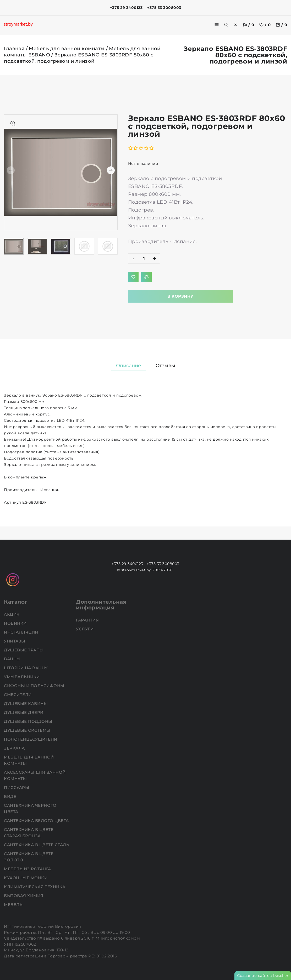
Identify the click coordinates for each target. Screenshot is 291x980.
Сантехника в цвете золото (29, 857)
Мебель (14, 905)
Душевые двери (24, 712)
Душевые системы (28, 730)
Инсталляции (22, 632)
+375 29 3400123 (126, 8)
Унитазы (15, 641)
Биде (11, 796)
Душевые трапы (24, 650)
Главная (14, 49)
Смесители (18, 695)
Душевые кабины (26, 704)
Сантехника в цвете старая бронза (29, 833)
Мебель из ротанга (28, 869)
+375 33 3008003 (164, 8)
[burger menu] (217, 25)
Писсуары (17, 787)
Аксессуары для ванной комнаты (35, 775)
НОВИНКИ (16, 623)
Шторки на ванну (26, 668)
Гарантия (88, 620)
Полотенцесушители (31, 739)
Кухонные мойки (26, 878)
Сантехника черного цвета (30, 808)
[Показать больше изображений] (13, 124)
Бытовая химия (24, 896)
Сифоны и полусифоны (35, 686)
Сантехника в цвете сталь (37, 845)
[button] (111, 170)
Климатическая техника (35, 887)
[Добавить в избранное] (133, 277)
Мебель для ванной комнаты (67, 49)
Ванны (13, 659)
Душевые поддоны (29, 721)
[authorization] (235, 25)
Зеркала (15, 748)
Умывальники (22, 677)
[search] (226, 25)
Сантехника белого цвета (37, 821)
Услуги (85, 629)
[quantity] (144, 259)
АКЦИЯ (12, 614)
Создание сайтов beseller (263, 976)
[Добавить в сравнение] (146, 277)
